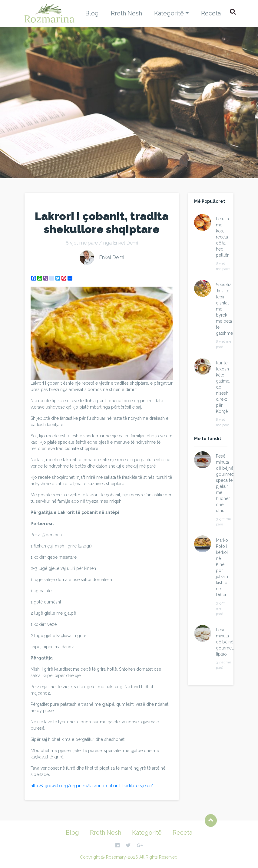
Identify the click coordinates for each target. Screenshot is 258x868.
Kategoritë (169, 13)
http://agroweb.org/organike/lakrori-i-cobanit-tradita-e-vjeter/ (92, 786)
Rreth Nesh (126, 13)
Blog (92, 13)
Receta (211, 13)
